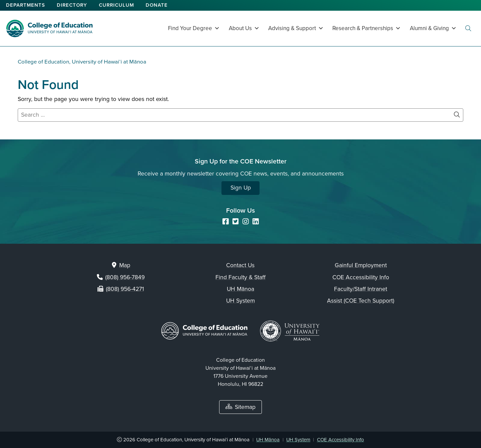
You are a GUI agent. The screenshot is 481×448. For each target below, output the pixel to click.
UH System (240, 301)
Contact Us (240, 265)
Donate (157, 5)
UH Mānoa (240, 289)
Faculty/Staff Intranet (361, 289)
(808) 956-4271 (125, 289)
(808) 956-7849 (125, 277)
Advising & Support (296, 28)
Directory (72, 5)
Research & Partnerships (367, 28)
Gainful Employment (361, 265)
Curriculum (116, 5)
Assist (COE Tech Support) (361, 301)
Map (125, 265)
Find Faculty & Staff (240, 277)
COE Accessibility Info (361, 277)
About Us (244, 28)
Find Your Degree (194, 28)
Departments (26, 5)
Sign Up (241, 188)
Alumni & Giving (433, 28)
